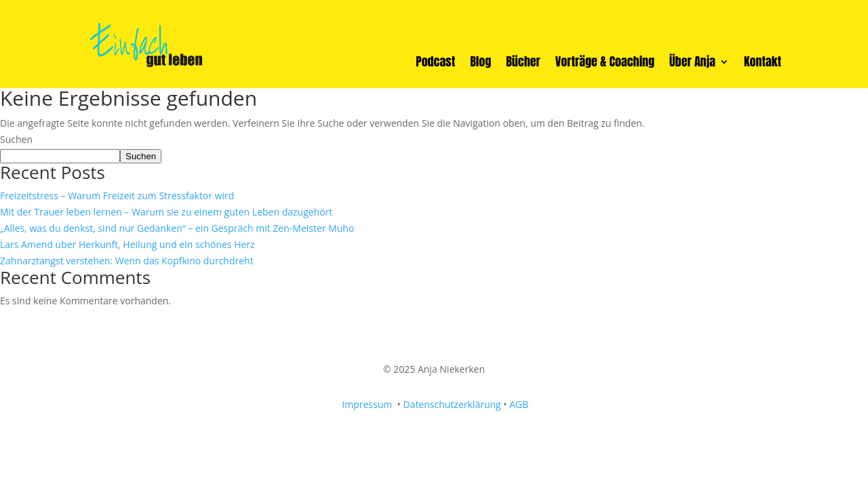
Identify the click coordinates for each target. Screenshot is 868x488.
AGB (519, 404)
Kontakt (763, 64)
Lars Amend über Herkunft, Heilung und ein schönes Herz (127, 244)
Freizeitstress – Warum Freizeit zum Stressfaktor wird (117, 196)
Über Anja (692, 64)
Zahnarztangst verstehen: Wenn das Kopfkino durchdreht (127, 261)
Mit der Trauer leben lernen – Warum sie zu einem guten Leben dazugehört (166, 212)
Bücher (523, 64)
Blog (480, 64)
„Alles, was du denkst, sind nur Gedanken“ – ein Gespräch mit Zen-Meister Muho (177, 228)
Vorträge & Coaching (605, 64)
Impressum (368, 404)
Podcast (435, 64)
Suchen (16, 139)
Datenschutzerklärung (452, 404)
